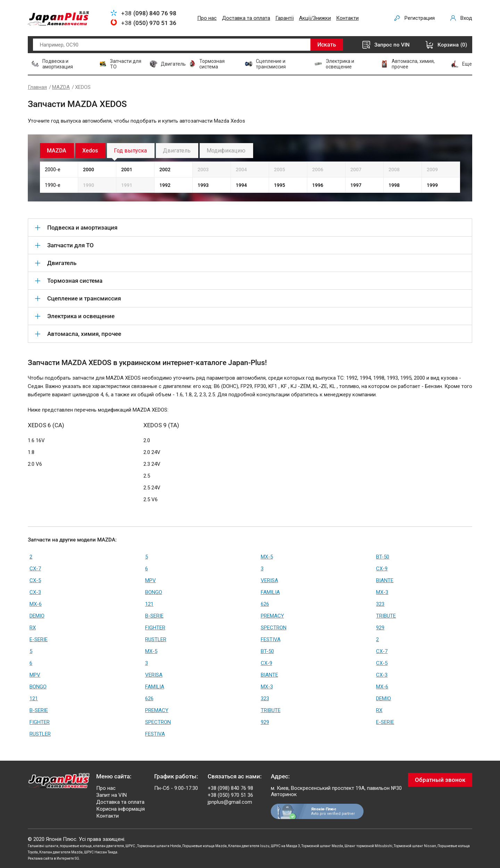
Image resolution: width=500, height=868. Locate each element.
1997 (356, 185)
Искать (327, 45)
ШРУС (131, 846)
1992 (165, 185)
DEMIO (37, 616)
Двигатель (177, 151)
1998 (394, 185)
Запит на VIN (111, 795)
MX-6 (36, 604)
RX (33, 628)
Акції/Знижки (315, 18)
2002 (165, 170)
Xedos (90, 151)
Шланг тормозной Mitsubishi (368, 846)
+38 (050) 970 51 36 (230, 795)
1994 (241, 185)
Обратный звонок (440, 780)
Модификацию (226, 151)
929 (380, 628)
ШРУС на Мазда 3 (285, 846)
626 (265, 604)
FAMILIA (270, 592)
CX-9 (382, 569)
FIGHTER (155, 628)
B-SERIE (154, 616)
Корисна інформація (120, 809)
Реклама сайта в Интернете (51, 858)
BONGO (154, 592)
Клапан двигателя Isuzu (249, 846)
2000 (89, 170)
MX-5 (267, 557)
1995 (280, 185)
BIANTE (385, 580)
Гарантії (285, 18)
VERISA (269, 580)
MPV (151, 580)
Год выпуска (130, 151)
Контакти (347, 18)
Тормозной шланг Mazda (322, 846)
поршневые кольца (76, 846)
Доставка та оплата (246, 18)
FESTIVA (271, 639)
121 (149, 604)
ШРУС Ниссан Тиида (101, 852)
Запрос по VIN (392, 45)
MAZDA (61, 87)
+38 (149, 13)
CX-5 (35, 580)
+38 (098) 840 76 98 (230, 788)
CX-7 (35, 569)
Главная (37, 87)
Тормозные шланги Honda (159, 846)
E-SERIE (39, 639)
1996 (318, 185)
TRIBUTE (386, 616)
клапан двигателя (109, 846)
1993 (203, 185)
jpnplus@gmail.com (230, 802)
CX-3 (35, 592)
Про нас (207, 18)
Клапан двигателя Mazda (61, 852)
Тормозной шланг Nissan (415, 846)
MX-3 (382, 592)
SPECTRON (274, 628)
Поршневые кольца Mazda (205, 846)
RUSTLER (156, 639)
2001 (127, 170)
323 (380, 604)
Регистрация (420, 18)
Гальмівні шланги (43, 846)
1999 (432, 185)
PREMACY (272, 616)
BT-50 (383, 557)
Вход (466, 18)
